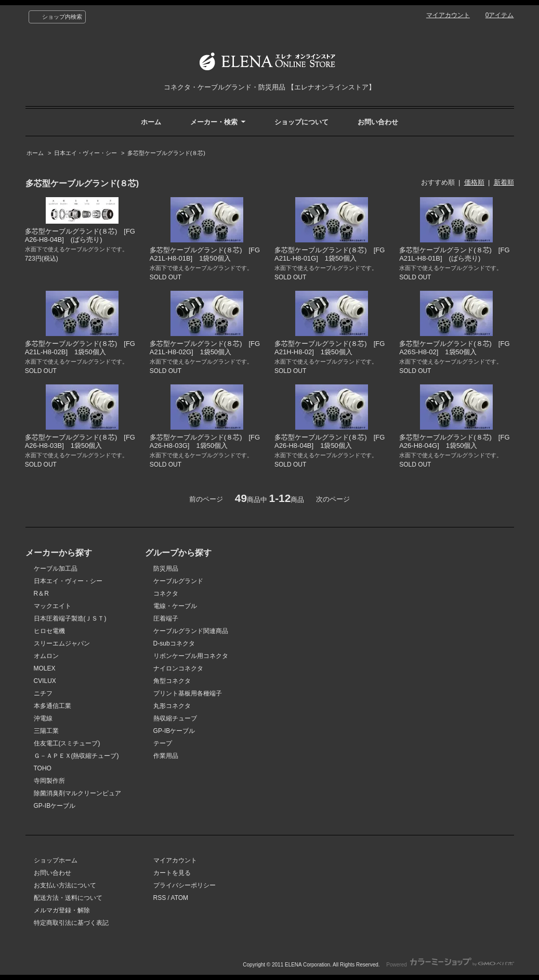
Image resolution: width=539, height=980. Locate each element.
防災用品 (166, 569)
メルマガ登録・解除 (62, 910)
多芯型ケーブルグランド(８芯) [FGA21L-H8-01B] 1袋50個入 (205, 254)
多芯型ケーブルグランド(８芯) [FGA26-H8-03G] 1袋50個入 (205, 441)
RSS (160, 898)
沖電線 (43, 718)
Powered (450, 965)
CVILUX (45, 681)
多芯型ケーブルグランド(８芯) (166, 153)
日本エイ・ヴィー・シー (86, 153)
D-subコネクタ (174, 643)
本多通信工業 (52, 706)
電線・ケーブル (175, 606)
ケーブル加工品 (56, 569)
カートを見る (172, 873)
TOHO (43, 768)
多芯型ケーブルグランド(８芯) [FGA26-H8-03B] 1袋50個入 (80, 441)
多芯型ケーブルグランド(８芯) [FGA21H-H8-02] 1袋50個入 (330, 348)
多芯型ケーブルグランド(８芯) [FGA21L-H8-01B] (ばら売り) (454, 254)
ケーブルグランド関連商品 (191, 631)
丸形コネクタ (172, 706)
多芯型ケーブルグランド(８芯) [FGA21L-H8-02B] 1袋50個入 (80, 348)
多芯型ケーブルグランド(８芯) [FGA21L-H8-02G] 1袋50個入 (205, 348)
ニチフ (43, 693)
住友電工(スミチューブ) (67, 743)
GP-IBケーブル (55, 806)
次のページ (333, 499)
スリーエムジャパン (62, 643)
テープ (163, 743)
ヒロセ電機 (49, 631)
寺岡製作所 (49, 781)
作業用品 (166, 756)
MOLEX (45, 668)
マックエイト (52, 606)
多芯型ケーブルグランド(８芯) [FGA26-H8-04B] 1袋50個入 (330, 441)
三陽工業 (46, 731)
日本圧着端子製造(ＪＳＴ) (70, 618)
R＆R (41, 594)
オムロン (46, 656)
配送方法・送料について (68, 898)
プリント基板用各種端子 (188, 693)
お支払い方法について (65, 885)
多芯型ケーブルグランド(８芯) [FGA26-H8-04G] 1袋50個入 (454, 441)
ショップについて (301, 122)
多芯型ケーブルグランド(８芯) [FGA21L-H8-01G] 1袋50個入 (330, 254)
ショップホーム (56, 860)
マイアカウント (448, 15)
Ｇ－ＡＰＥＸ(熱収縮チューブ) (76, 756)
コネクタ (166, 594)
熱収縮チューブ (175, 718)
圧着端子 (166, 618)
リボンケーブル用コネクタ (191, 656)
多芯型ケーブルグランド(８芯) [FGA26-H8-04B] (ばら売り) (80, 235)
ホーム (151, 122)
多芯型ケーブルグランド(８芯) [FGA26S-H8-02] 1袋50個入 (454, 348)
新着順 (504, 182)
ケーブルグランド (178, 581)
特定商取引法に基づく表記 (71, 923)
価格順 (474, 182)
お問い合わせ (378, 122)
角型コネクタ (172, 681)
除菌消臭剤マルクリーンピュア (77, 793)
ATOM (180, 898)
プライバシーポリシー (185, 885)
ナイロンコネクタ (178, 668)
